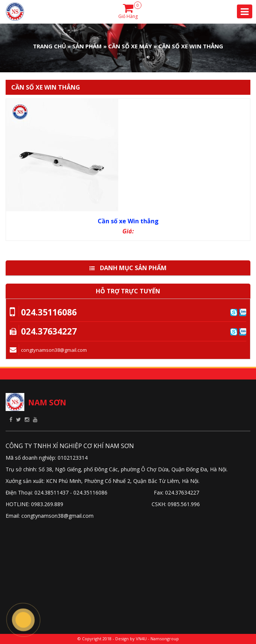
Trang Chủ (49, 46)
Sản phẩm (87, 46)
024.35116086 (49, 312)
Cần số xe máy (130, 46)
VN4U (141, 639)
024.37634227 (49, 331)
